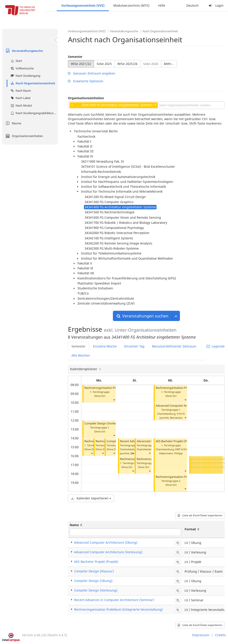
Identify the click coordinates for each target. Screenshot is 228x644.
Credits (220, 635)
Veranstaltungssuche (24, 51)
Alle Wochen (81, 355)
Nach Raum (20, 91)
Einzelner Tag (134, 346)
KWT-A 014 (181, 449)
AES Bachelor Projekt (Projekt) (176, 441)
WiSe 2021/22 (81, 64)
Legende (216, 346)
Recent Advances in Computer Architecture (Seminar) (114, 600)
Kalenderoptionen (84, 369)
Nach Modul (21, 105)
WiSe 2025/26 (127, 64)
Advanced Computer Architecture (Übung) (106, 542)
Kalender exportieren (91, 498)
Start (16, 61)
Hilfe (162, 5)
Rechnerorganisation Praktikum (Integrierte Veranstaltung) (118, 609)
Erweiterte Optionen (86, 81)
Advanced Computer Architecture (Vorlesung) (186, 406)
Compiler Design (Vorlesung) (104, 423)
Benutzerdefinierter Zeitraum (174, 346)
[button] (114, 400)
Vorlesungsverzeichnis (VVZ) (83, 5)
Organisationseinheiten (24, 136)
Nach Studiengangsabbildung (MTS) (34, 113)
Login (216, 5)
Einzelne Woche (105, 346)
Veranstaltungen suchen (142, 316)
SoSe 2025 (104, 64)
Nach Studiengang (25, 76)
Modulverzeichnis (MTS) (131, 5)
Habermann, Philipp (171, 453)
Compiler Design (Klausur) (94, 571)
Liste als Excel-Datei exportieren (200, 515)
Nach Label (20, 98)
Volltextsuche (22, 68)
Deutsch (192, 5)
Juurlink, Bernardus (131, 453)
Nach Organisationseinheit (32, 83)
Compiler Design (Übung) (93, 581)
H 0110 (181, 414)
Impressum (201, 635)
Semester (75, 57)
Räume (13, 123)
